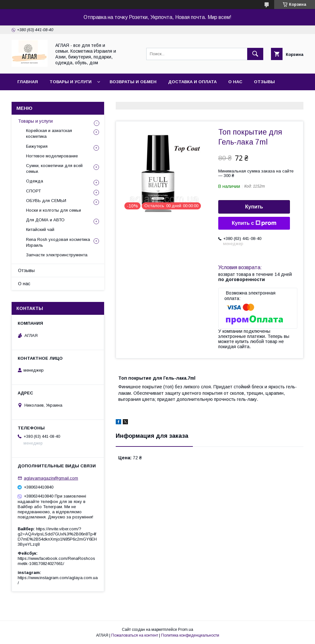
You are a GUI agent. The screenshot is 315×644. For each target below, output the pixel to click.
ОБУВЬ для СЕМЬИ (46, 201)
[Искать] (255, 54)
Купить (254, 207)
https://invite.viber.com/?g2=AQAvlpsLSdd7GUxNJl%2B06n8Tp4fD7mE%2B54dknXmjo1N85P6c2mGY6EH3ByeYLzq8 (57, 537)
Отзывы (264, 82)
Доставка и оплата (192, 82)
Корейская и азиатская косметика (49, 133)
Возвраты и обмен (133, 82)
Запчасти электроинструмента (57, 255)
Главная (28, 82)
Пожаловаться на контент (135, 635)
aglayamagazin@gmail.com (51, 478)
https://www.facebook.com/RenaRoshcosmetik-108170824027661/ (56, 561)
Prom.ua (186, 630)
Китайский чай (40, 229)
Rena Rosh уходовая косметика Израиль (58, 242)
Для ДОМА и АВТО (45, 220)
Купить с (254, 223)
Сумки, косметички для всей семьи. (54, 168)
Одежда (35, 181)
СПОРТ (33, 191)
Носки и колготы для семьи (54, 210)
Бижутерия (37, 146)
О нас (235, 82)
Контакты (30, 98)
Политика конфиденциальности (190, 635)
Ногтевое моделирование (52, 156)
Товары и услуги (71, 82)
